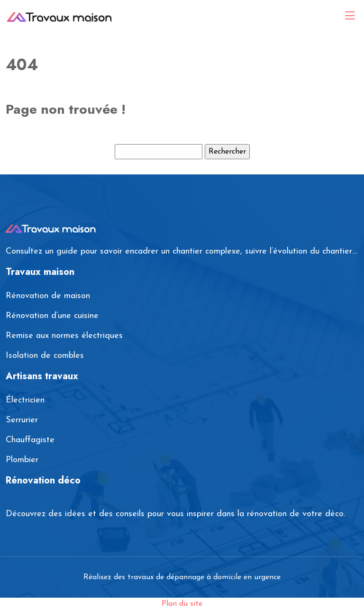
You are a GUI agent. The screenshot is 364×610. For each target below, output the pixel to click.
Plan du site (182, 604)
